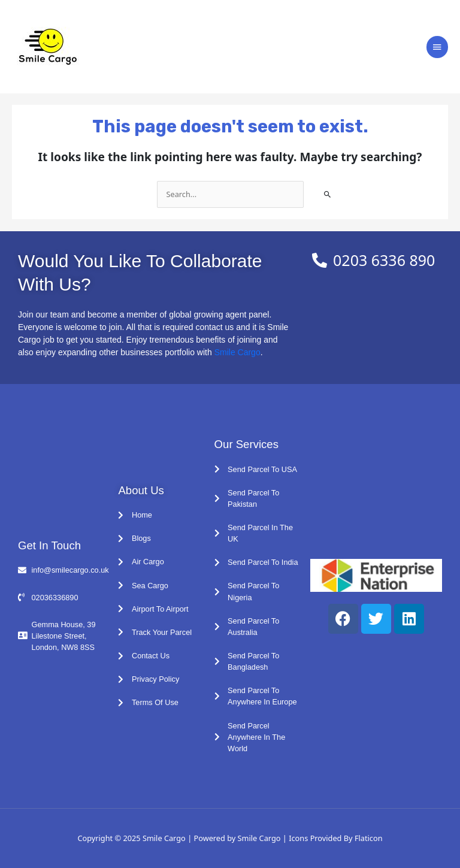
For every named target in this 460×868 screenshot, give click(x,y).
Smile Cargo (237, 352)
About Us (141, 490)
